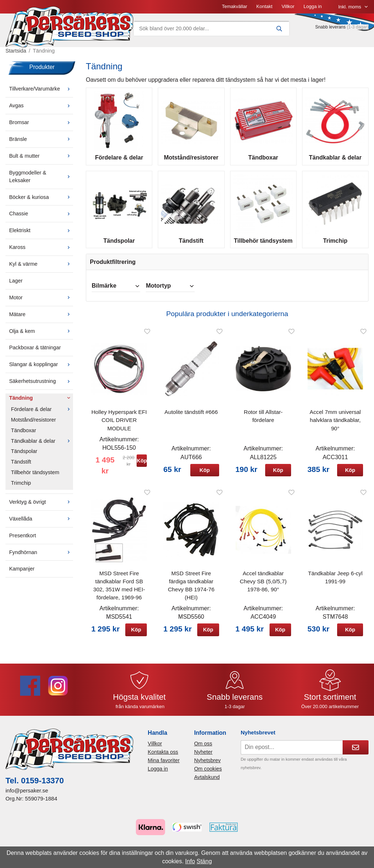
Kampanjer (22, 574)
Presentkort (23, 540)
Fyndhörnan (41, 557)
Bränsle (41, 144)
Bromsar (41, 127)
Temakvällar (159, 9)
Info (190, 861)
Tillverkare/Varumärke (41, 94)
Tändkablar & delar (42, 446)
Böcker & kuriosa (41, 202)
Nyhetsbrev (207, 765)
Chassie (41, 219)
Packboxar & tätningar (35, 353)
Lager (16, 286)
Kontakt (190, 9)
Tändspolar (24, 456)
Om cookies (208, 774)
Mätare (41, 319)
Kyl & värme (41, 269)
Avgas (41, 111)
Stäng (204, 861)
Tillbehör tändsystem (35, 477)
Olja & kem (41, 336)
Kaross (41, 252)
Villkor (213, 9)
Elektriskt (41, 235)
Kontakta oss (163, 757)
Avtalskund (207, 782)
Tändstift (21, 467)
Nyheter (203, 757)
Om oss (203, 748)
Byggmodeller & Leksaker (41, 182)
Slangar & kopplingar (41, 369)
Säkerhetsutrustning (41, 386)
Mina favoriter (164, 765)
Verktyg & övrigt (41, 507)
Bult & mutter (41, 161)
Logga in (238, 9)
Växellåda (41, 524)
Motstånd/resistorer (33, 425)
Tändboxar (24, 435)
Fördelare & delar (42, 414)
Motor (41, 303)
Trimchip (21, 488)
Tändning (41, 403)
